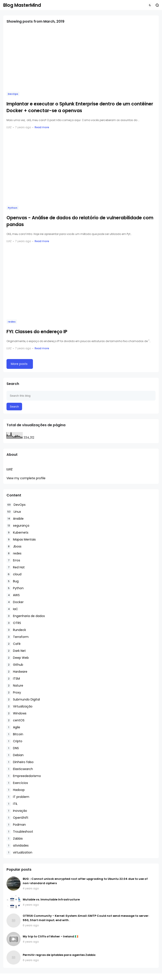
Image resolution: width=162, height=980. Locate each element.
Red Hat (16, 567)
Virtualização (19, 706)
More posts (19, 364)
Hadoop (16, 790)
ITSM (13, 679)
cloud (14, 574)
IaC (12, 609)
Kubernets (17, 533)
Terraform (18, 637)
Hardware (17, 672)
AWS (13, 595)
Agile (13, 727)
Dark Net (16, 651)
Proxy (14, 693)
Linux (14, 512)
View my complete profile (26, 478)
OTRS (14, 623)
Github (15, 665)
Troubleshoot (20, 832)
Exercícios (17, 783)
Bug (13, 581)
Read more (42, 127)
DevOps (13, 94)
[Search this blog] (81, 396)
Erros (13, 560)
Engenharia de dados (26, 616)
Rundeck (16, 630)
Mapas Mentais (21, 540)
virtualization (19, 853)
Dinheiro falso (20, 762)
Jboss (14, 547)
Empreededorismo (24, 776)
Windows (16, 713)
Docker (15, 602)
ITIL (12, 804)
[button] (150, 5)
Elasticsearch (20, 769)
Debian (15, 755)
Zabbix (15, 839)
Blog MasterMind (22, 5)
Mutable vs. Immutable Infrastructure (51, 899)
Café (14, 644)
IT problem (18, 797)
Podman (16, 825)
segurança (18, 526)
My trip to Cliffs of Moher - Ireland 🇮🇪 (50, 936)
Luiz (10, 469)
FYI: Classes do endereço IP (37, 332)
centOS (15, 720)
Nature (15, 686)
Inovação (17, 811)
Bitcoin (15, 734)
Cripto (14, 741)
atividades (18, 846)
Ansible (15, 519)
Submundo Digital (23, 700)
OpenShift (17, 818)
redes (12, 322)
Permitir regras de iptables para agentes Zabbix (59, 955)
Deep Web (18, 658)
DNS (13, 748)
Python (13, 208)
